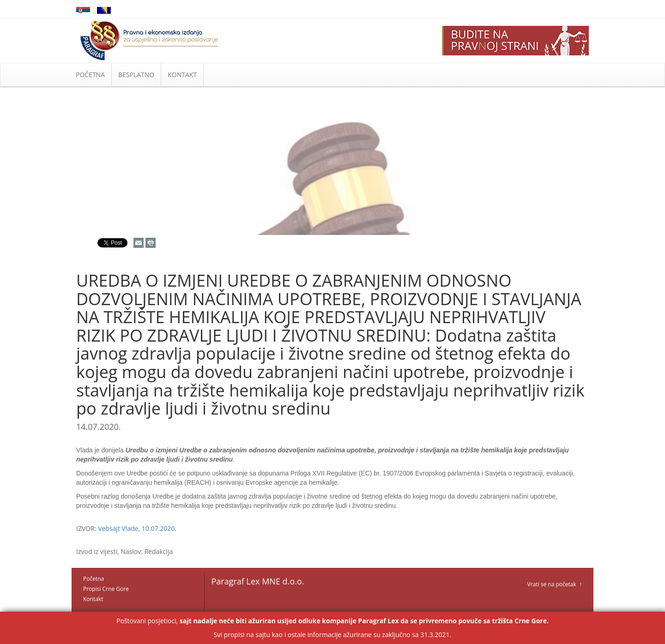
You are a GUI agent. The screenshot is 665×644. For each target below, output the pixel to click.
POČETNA (90, 75)
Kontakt (93, 599)
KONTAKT (182, 75)
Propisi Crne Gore (106, 589)
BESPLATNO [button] (136, 75)
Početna (94, 579)
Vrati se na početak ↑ (555, 584)
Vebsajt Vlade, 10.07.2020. (137, 528)
